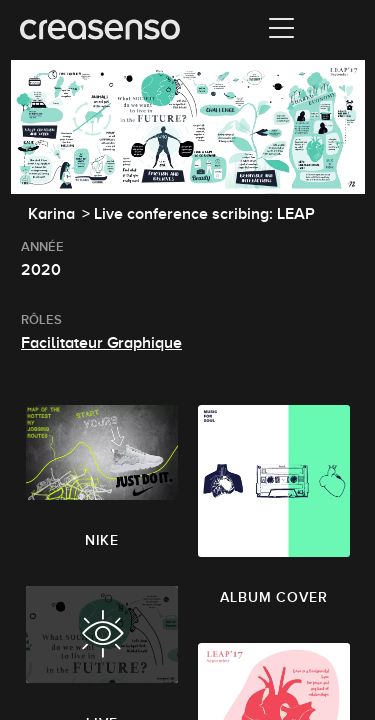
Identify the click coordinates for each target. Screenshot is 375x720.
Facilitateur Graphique (101, 343)
